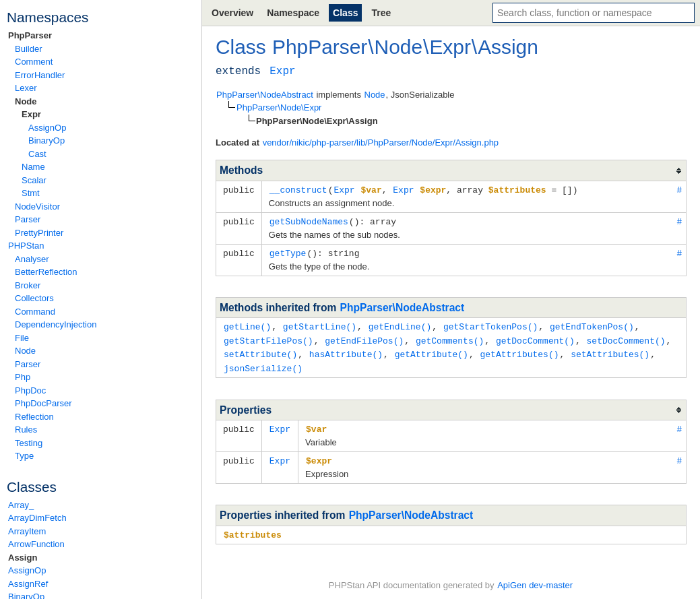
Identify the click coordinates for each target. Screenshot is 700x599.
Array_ (21, 505)
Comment (34, 62)
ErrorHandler (40, 75)
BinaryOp (46, 140)
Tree (381, 13)
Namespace (293, 13)
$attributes (253, 528)
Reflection (34, 417)
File (22, 338)
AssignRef (28, 584)
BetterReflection (46, 272)
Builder (28, 49)
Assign (23, 558)
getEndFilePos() (364, 338)
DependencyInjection (56, 324)
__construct (298, 189)
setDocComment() (626, 338)
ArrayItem (27, 531)
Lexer (26, 88)
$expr (319, 455)
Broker (28, 285)
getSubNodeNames (309, 220)
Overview (232, 13)
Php (23, 377)
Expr (31, 114)
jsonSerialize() (263, 364)
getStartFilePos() (268, 338)
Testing (29, 443)
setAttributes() (610, 350)
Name (33, 167)
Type (24, 456)
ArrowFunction (36, 544)
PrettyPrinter (39, 233)
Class (345, 13)
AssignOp (47, 128)
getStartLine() (320, 324)
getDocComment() (535, 338)
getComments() (450, 338)
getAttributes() (519, 350)
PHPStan (26, 246)
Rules (26, 430)
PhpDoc (30, 390)
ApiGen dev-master (535, 579)
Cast (37, 154)
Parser (28, 219)
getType (288, 251)
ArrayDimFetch (37, 518)
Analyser (32, 259)
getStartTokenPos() (490, 324)
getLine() (247, 324)
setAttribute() (260, 350)
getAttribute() (432, 350)
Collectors (34, 298)
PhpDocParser (43, 403)
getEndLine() (400, 324)
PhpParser (30, 35)
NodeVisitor (37, 207)
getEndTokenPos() (592, 324)
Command (35, 312)
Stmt (31, 193)
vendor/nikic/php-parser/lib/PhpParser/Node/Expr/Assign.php (381, 143)
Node (26, 101)
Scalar (34, 180)
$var (316, 424)
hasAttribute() (346, 350)
